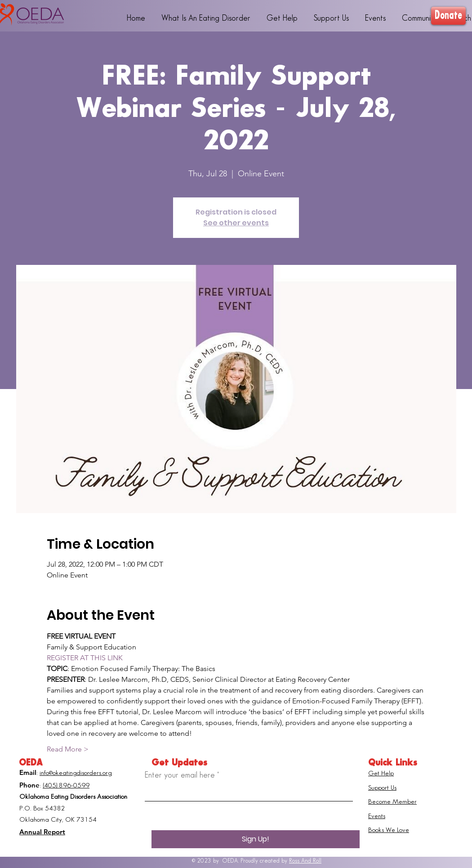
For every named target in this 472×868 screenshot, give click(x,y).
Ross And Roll (305, 861)
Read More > (68, 749)
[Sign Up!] (256, 839)
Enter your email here (180, 775)
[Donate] (448, 16)
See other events (236, 223)
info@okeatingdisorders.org (76, 773)
